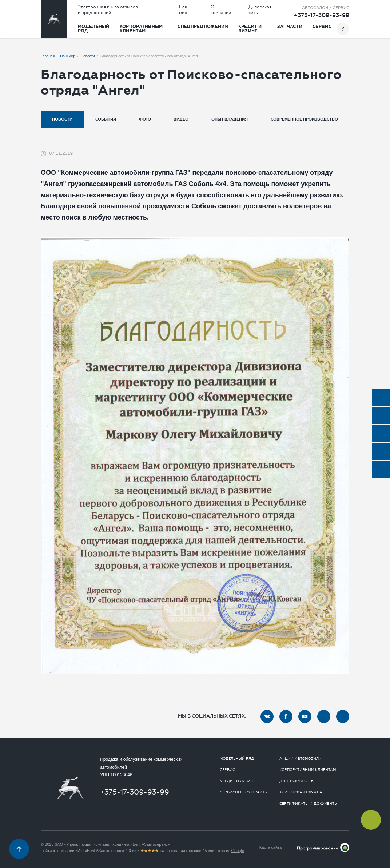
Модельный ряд (94, 29)
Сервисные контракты (244, 792)
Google (238, 851)
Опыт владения (230, 119)
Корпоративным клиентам (141, 29)
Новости (62, 119)
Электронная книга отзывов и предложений (108, 10)
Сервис (322, 27)
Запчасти (290, 27)
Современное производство (304, 119)
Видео (181, 119)
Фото (145, 119)
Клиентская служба (301, 792)
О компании (221, 10)
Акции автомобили (301, 759)
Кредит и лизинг (250, 29)
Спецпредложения (203, 27)
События (106, 119)
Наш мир (184, 10)
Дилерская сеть (260, 10)
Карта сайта (270, 847)
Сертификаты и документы (309, 804)
